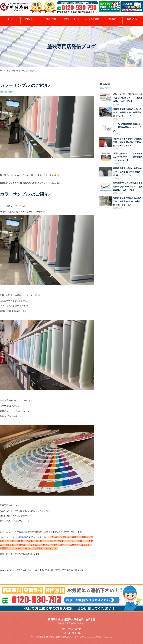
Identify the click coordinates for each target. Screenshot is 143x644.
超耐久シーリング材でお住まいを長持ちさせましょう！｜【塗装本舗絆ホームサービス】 (128, 98)
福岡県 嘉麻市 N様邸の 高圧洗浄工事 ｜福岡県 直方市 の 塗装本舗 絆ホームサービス (127, 201)
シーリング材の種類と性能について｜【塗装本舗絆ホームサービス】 (128, 127)
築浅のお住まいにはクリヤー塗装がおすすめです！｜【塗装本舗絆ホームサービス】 (128, 157)
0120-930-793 (74, 629)
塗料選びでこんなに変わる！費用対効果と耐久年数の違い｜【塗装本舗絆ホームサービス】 (128, 187)
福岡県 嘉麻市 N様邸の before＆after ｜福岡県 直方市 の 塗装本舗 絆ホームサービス (127, 113)
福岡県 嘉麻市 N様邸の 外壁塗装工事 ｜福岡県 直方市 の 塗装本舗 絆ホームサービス (127, 172)
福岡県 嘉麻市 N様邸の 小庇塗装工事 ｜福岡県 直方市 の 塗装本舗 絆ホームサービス (127, 142)
